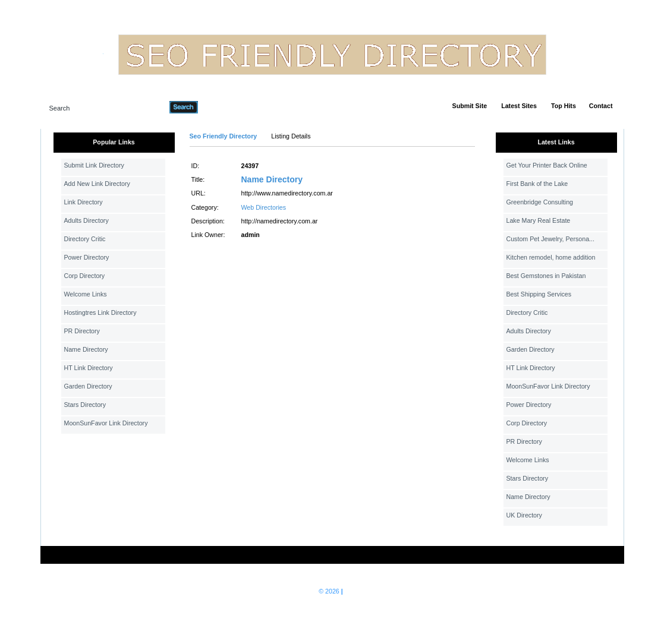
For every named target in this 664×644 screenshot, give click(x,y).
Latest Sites (519, 106)
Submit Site (470, 106)
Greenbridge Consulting (540, 202)
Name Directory (86, 349)
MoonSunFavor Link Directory (106, 423)
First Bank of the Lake (537, 184)
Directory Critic (85, 239)
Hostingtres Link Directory (100, 312)
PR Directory (82, 331)
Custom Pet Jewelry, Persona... (550, 239)
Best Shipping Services (539, 294)
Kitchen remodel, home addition (551, 257)
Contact (601, 106)
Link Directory (84, 202)
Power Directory (87, 257)
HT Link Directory (89, 368)
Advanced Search (229, 107)
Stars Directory (85, 405)
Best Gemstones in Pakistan (546, 276)
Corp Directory (85, 276)
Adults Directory (86, 220)
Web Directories (264, 207)
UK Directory (524, 515)
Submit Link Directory (94, 165)
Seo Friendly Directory (224, 136)
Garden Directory (88, 386)
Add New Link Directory (97, 184)
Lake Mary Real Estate (539, 220)
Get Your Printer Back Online (547, 165)
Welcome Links (86, 294)
